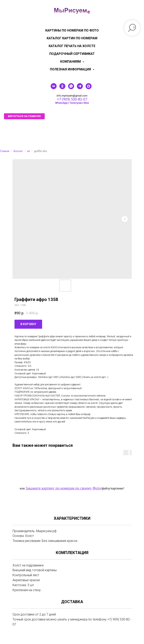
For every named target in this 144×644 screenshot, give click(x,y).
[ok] (62, 88)
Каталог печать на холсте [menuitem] (72, 46)
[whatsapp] (71, 88)
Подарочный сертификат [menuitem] (72, 54)
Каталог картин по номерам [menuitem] (72, 38)
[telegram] (80, 88)
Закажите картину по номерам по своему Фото (63, 488)
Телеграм (76, 103)
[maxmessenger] (89, 88)
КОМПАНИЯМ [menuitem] (71, 62)
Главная (5, 151)
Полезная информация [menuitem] (71, 69)
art (29, 151)
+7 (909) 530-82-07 (72, 99)
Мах (86, 103)
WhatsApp (61, 103)
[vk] (54, 88)
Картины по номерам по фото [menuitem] (72, 30)
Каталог (18, 151)
